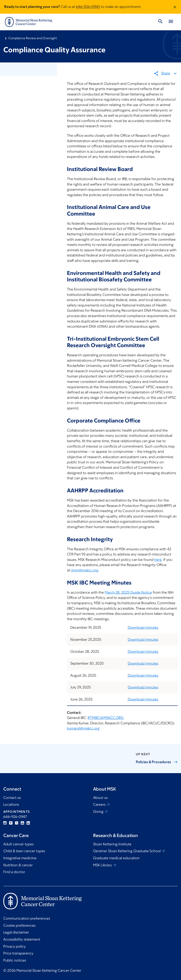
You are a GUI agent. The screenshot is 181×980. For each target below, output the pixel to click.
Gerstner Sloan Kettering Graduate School (127, 851)
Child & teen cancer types (24, 851)
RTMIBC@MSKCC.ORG (106, 718)
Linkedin (28, 823)
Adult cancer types (18, 844)
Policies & (157, 762)
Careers (100, 804)
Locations (11, 804)
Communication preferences (27, 918)
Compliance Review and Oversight (33, 38)
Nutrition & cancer (18, 865)
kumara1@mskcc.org (83, 728)
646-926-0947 (15, 817)
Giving (99, 812)
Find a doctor (14, 872)
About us (100, 798)
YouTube (22, 823)
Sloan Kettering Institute (112, 844)
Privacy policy (15, 946)
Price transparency (18, 953)
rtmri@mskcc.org (85, 570)
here (158, 559)
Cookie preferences (19, 925)
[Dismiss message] (175, 7)
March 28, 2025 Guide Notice (128, 592)
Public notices (15, 960)
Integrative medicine (20, 858)
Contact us (12, 798)
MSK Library (103, 865)
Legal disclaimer (16, 932)
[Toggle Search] (160, 22)
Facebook (11, 823)
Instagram (5, 823)
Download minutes (143, 627)
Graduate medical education (116, 858)
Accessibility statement (22, 939)
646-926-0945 (88, 7)
